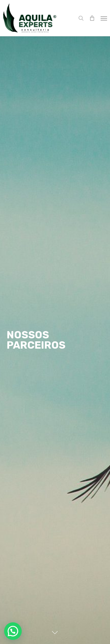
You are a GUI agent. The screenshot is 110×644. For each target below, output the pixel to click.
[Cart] (92, 18)
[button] (104, 18)
